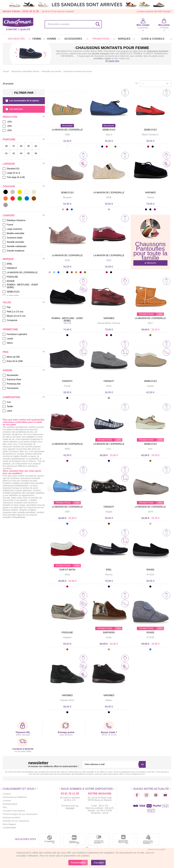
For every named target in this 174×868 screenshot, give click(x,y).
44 (21, 153)
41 (6, 153)
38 (21, 146)
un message (72, 807)
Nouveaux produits (12, 817)
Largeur (9, 164)
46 (36, 153)
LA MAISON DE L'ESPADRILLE (67, 130)
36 (6, 146)
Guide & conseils (156, 39)
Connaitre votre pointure (14, 811)
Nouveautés (19, 39)
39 (28, 146)
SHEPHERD (109, 633)
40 (36, 146)
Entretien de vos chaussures (16, 821)
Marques (126, 39)
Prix (6, 352)
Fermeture (10, 329)
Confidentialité (10, 828)
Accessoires (76, 39)
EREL (109, 570)
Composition (11, 397)
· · (67, 135)
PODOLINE (67, 633)
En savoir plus (112, 61)
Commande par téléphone (15, 797)
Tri (136, 83)
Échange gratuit (10, 804)
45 (28, 153)
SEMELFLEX (109, 130)
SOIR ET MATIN (67, 570)
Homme (53, 39)
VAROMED (150, 193)
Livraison (7, 800)
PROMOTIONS (103, 39)
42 (14, 153)
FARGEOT (67, 381)
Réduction (10, 117)
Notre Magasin (10, 824)
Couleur (9, 186)
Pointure (9, 140)
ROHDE (150, 570)
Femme (38, 39)
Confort (9, 216)
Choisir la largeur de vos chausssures (21, 814)
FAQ (5, 807)
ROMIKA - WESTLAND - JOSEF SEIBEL (67, 319)
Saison (7, 370)
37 (14, 146)
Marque (8, 259)
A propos (7, 794)
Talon (7, 302)
